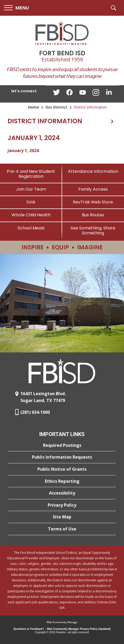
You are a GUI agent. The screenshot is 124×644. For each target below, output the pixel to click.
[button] (16, 8)
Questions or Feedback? (29, 629)
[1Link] (31, 202)
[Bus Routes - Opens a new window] (93, 215)
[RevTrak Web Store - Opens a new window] (93, 202)
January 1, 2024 (23, 151)
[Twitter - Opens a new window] (56, 94)
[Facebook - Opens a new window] (69, 94)
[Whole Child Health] (31, 215)
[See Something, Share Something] (93, 230)
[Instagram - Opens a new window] (96, 94)
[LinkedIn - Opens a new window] (109, 93)
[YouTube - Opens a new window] (83, 93)
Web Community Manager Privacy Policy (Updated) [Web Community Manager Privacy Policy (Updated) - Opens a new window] (79, 629)
